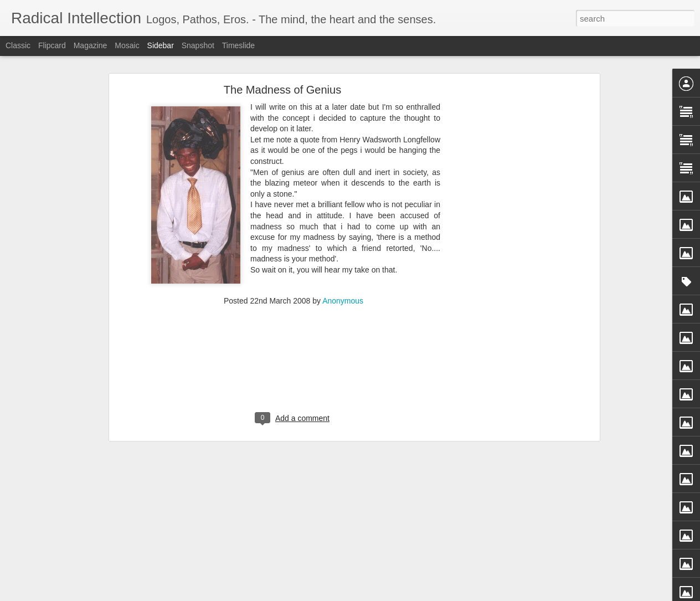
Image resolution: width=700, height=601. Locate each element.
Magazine (91, 45)
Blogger (385, 595)
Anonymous (343, 282)
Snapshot (198, 45)
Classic (18, 45)
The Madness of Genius (282, 71)
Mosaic (127, 45)
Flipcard (52, 45)
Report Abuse (417, 595)
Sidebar (161, 45)
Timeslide (238, 45)
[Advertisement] (501, 245)
